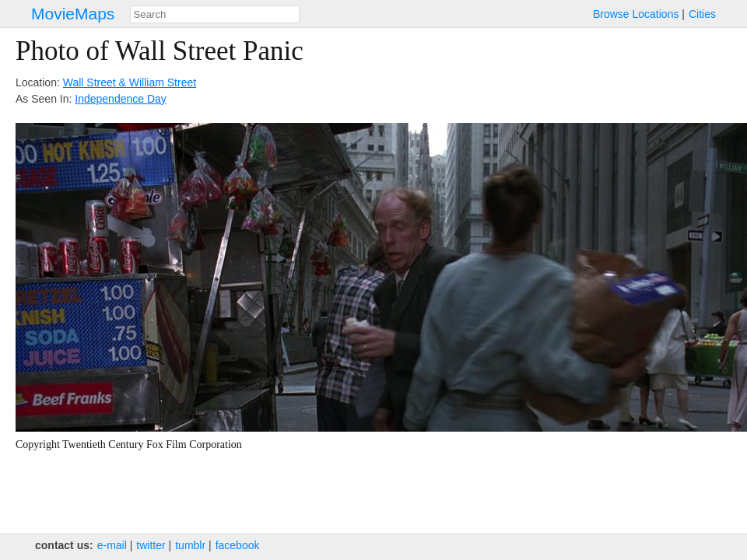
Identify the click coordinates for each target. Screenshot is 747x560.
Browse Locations (636, 14)
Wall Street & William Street (130, 82)
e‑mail (112, 545)
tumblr (190, 545)
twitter (151, 545)
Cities (702, 14)
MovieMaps (73, 14)
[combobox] (215, 14)
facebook (238, 545)
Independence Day (121, 99)
